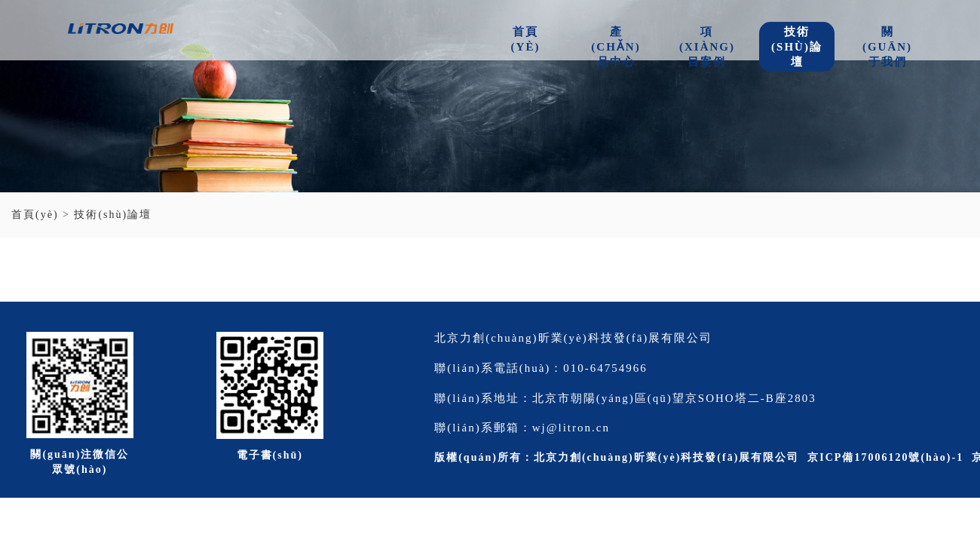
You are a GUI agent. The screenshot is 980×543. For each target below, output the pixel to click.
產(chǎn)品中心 (616, 47)
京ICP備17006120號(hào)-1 (885, 457)
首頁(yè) (526, 39)
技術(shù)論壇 (797, 47)
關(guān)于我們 (887, 47)
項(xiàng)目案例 (707, 47)
